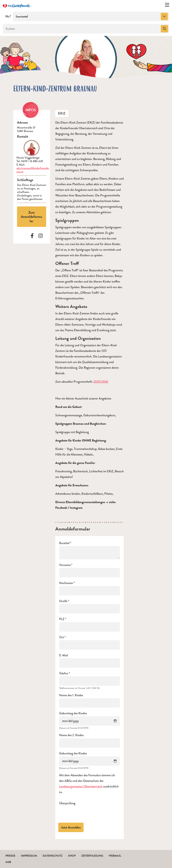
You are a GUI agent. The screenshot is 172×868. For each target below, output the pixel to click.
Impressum (29, 856)
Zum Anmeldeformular (32, 217)
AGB (8, 862)
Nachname (66, 583)
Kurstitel (64, 543)
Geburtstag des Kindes (73, 713)
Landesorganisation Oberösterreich (81, 786)
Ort (62, 637)
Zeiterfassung (92, 856)
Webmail (115, 856)
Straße (63, 601)
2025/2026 (101, 382)
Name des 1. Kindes (71, 695)
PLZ (62, 619)
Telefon (64, 673)
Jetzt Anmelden (71, 827)
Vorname (65, 565)
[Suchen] (81, 29)
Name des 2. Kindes (71, 735)
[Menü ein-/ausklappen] (167, 6)
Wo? (8, 16)
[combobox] (91, 16)
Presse (10, 856)
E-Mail (64, 655)
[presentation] (86, 813)
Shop (72, 856)
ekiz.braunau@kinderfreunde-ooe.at (33, 170)
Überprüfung (67, 803)
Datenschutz (53, 856)
